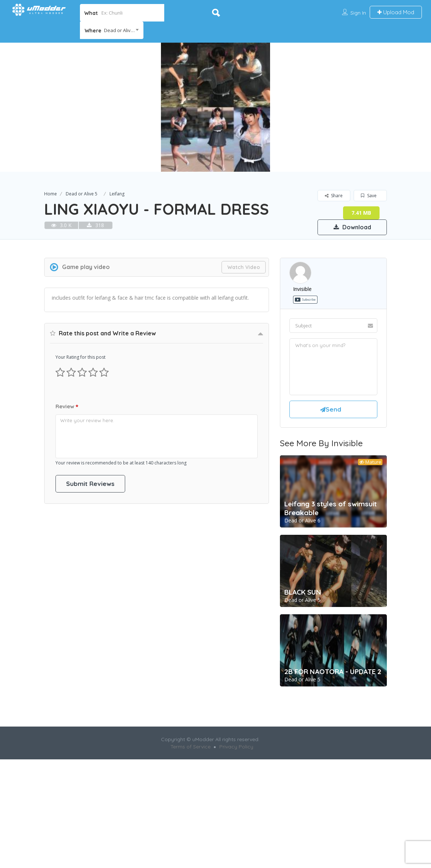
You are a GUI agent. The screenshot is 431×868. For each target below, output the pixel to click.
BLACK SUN (303, 694)
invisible (302, 391)
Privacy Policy (236, 848)
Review (67, 611)
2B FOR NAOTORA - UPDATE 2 (333, 773)
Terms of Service (191, 848)
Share (334, 196)
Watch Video (244, 369)
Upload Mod (396, 12)
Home (51, 194)
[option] (215, 107)
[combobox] (112, 30)
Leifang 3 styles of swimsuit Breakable (330, 610)
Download (352, 227)
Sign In (358, 13)
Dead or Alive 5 (82, 194)
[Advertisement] (216, 286)
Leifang (117, 194)
